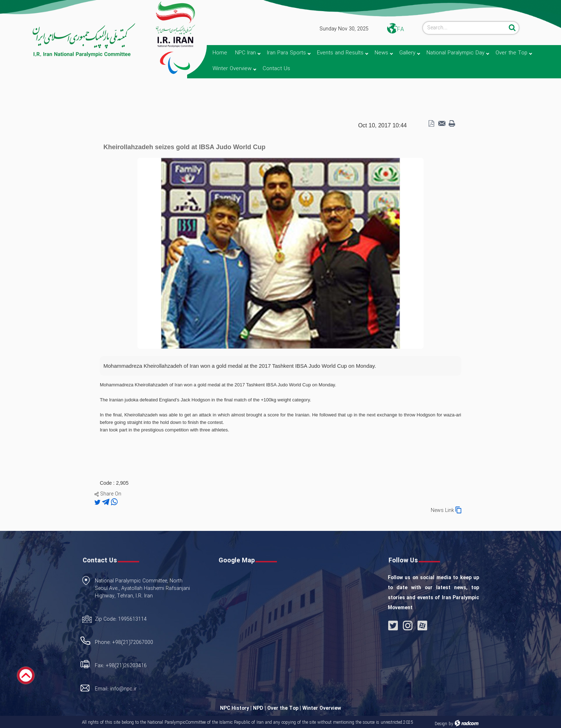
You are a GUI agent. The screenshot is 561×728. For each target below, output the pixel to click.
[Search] (465, 28)
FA (401, 30)
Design (441, 724)
